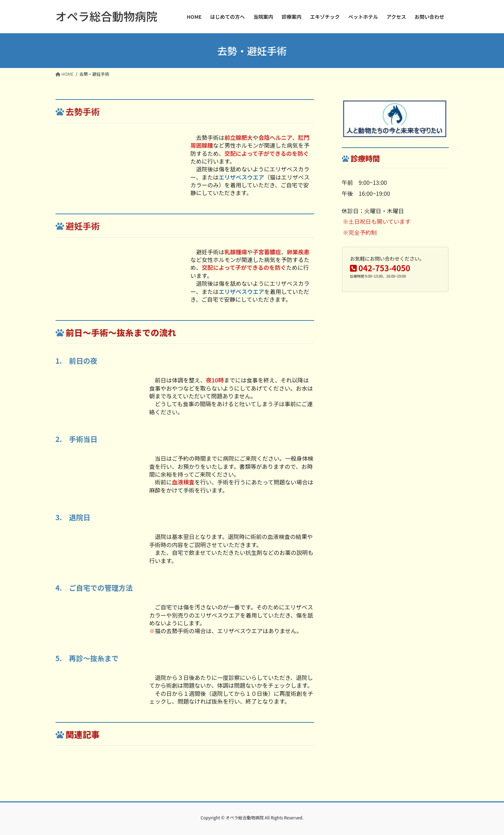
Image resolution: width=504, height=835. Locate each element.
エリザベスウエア (241, 177)
